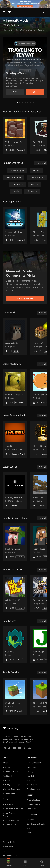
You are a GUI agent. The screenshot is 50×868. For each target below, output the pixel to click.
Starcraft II (7, 781)
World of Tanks (9, 794)
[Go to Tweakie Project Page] (15, 439)
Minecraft (7, 767)
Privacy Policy (8, 847)
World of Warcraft (10, 772)
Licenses (6, 851)
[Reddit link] (30, 748)
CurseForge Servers (35, 789)
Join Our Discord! (34, 763)
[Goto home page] (10, 12)
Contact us (31, 809)
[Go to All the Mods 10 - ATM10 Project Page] (15, 593)
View (15, 92)
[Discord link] (19, 748)
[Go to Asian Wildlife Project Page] (15, 336)
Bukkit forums (32, 785)
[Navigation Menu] (4, 12)
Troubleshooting (33, 804)
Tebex (29, 828)
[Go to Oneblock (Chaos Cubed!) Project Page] (15, 696)
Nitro (29, 833)
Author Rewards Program (9, 815)
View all (42, 313)
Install (35, 92)
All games (7, 763)
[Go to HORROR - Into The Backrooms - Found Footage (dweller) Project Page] (15, 388)
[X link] (25, 748)
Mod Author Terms (10, 855)
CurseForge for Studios (36, 824)
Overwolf (30, 820)
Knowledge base (33, 800)
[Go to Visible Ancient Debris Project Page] (15, 135)
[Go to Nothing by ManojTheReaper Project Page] (15, 491)
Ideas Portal (31, 767)
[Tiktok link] (9, 748)
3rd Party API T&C (10, 825)
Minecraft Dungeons (11, 789)
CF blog (30, 772)
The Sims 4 (7, 776)
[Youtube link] (14, 748)
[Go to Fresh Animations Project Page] (15, 542)
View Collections (25, 299)
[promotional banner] (25, 4)
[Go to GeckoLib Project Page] (15, 645)
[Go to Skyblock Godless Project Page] (15, 225)
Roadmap (31, 781)
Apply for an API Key (11, 820)
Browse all (41, 163)
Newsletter (31, 776)
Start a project (9, 804)
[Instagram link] (4, 748)
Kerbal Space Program (12, 785)
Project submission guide (13, 809)
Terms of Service (9, 842)
